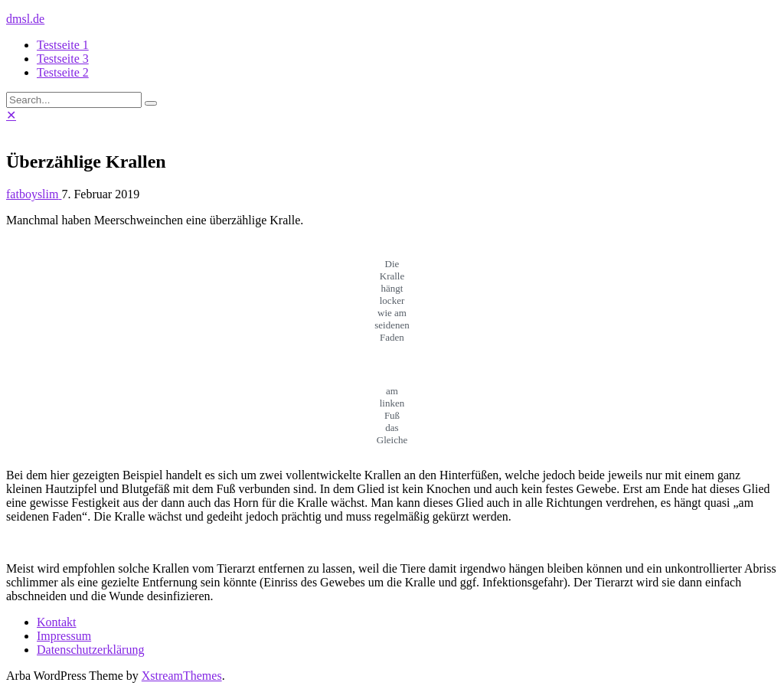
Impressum (64, 636)
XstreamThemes (182, 676)
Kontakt (57, 622)
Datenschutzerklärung (90, 650)
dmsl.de (25, 19)
